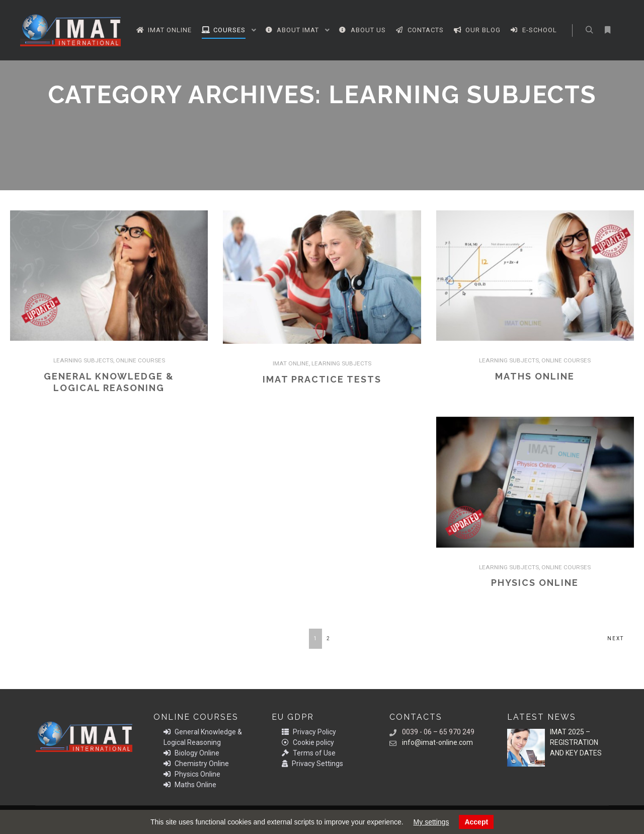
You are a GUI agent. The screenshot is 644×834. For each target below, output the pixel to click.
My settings (431, 822)
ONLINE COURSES (140, 360)
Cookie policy (308, 742)
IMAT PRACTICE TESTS (322, 379)
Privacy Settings (312, 764)
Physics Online (535, 583)
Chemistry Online (196, 764)
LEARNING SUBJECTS (83, 360)
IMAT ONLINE (291, 363)
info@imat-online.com (431, 743)
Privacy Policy (309, 732)
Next (616, 638)
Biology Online (191, 753)
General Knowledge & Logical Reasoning (203, 737)
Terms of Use (309, 753)
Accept (476, 822)
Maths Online (535, 376)
